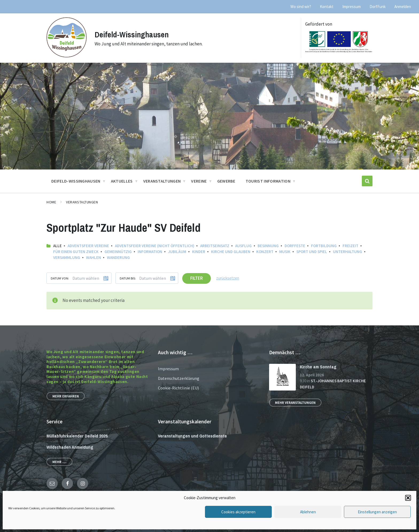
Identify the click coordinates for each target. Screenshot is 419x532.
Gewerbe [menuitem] (226, 181)
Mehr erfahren (66, 396)
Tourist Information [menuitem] (268, 181)
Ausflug (243, 246)
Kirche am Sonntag (318, 367)
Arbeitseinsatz (215, 246)
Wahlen (94, 257)
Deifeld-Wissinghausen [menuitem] (76, 181)
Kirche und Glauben (231, 252)
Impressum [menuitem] (352, 7)
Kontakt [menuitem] (327, 7)
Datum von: (60, 278)
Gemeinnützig (118, 252)
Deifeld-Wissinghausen (132, 34)
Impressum (168, 369)
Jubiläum (177, 252)
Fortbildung (324, 246)
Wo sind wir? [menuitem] (301, 7)
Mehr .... (59, 462)
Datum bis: (128, 278)
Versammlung (67, 257)
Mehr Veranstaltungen (295, 403)
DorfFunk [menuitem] (378, 7)
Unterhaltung (348, 252)
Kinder (199, 252)
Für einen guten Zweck (76, 252)
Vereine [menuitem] (199, 181)
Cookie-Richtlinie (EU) (178, 388)
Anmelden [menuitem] (403, 7)
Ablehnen (308, 512)
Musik (285, 252)
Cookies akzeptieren (238, 512)
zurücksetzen (228, 278)
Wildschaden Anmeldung (70, 447)
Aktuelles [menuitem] (122, 181)
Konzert (265, 252)
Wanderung (118, 257)
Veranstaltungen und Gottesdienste (192, 436)
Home (51, 202)
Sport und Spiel (312, 252)
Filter (197, 278)
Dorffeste (295, 246)
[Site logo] (67, 56)
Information (150, 252)
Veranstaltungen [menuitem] (162, 181)
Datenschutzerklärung (179, 378)
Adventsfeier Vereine (88, 246)
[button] (408, 498)
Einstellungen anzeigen (377, 512)
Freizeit (350, 246)
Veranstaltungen (82, 202)
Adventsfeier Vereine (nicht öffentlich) (155, 246)
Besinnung (268, 246)
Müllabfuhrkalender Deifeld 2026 (77, 436)
